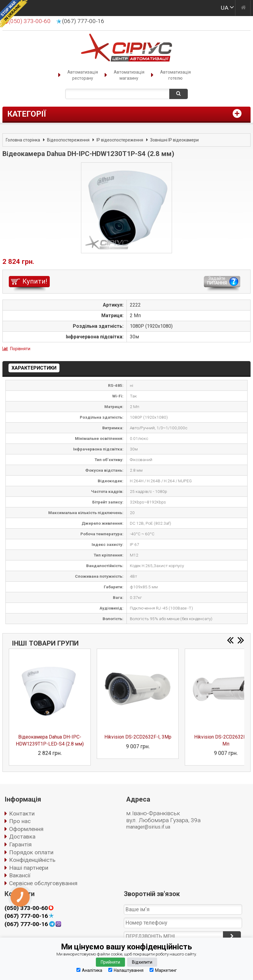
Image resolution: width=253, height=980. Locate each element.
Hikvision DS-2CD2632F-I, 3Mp (138, 737)
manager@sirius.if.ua (148, 827)
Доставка (22, 837)
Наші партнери (29, 868)
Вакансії (20, 875)
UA (225, 8)
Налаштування (126, 970)
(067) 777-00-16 (83, 21)
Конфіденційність (32, 860)
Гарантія (20, 844)
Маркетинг (163, 970)
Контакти (22, 814)
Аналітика (89, 970)
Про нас (20, 821)
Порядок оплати (31, 852)
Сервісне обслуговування (43, 883)
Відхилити (142, 962)
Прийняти (110, 962)
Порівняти (20, 349)
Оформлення (26, 829)
